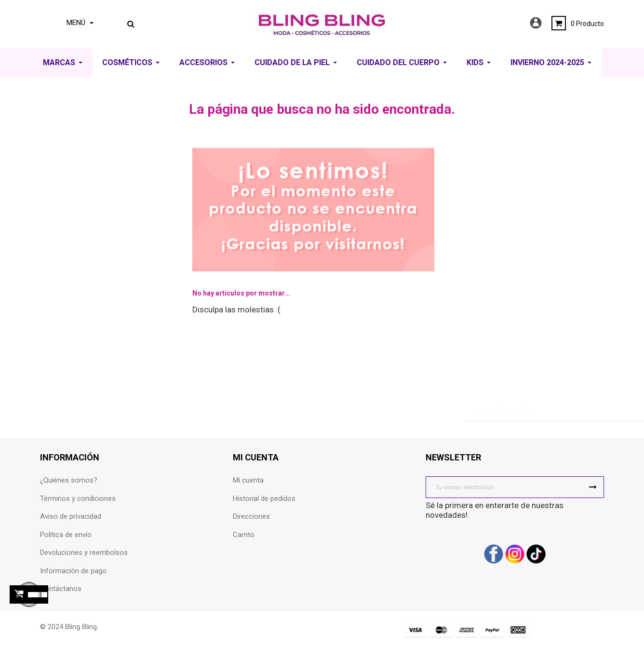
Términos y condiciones (78, 499)
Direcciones (251, 516)
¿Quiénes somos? (69, 480)
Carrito (244, 535)
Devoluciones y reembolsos (84, 553)
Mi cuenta (248, 480)
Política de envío (66, 535)
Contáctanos (61, 589)
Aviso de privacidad (71, 516)
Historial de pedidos (264, 499)
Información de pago (73, 571)
